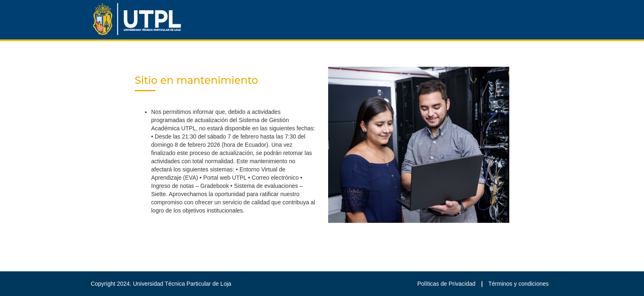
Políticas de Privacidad (447, 284)
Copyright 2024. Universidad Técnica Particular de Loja (161, 284)
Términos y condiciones (519, 284)
